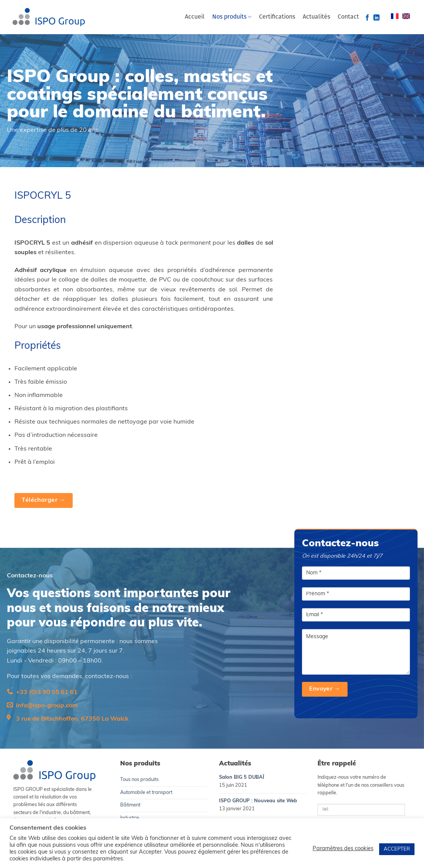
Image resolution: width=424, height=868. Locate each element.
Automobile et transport (146, 793)
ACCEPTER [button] (397, 849)
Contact (348, 17)
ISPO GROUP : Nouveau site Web (258, 801)
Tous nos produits (139, 780)
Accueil (195, 17)
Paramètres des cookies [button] (343, 849)
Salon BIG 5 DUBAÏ (242, 777)
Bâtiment (130, 805)
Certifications (277, 17)
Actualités (316, 17)
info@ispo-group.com (47, 706)
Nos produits (232, 17)
